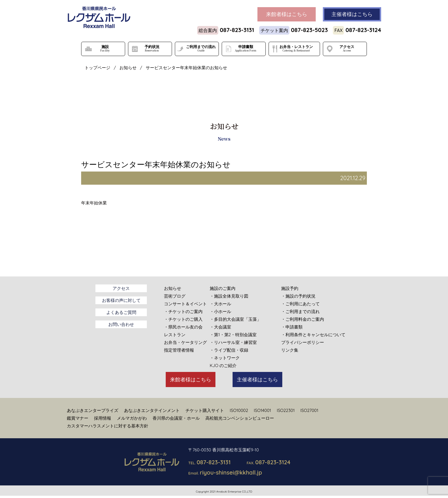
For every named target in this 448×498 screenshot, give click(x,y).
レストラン (175, 335)
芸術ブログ (175, 296)
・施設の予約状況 (298, 296)
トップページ (97, 68)
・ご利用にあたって (300, 304)
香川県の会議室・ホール (176, 418)
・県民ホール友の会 (183, 327)
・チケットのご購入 (183, 319)
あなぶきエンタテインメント (152, 410)
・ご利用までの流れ (300, 311)
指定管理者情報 (179, 350)
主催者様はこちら (257, 380)
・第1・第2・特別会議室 (233, 335)
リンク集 (290, 350)
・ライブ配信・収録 (229, 350)
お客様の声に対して (121, 300)
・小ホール (220, 311)
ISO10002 (239, 410)
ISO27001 (309, 410)
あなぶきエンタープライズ (93, 410)
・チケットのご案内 (183, 311)
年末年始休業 (94, 203)
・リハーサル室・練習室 (233, 342)
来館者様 (287, 14)
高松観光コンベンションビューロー (240, 418)
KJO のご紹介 (223, 365)
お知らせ (128, 68)
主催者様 (352, 14)
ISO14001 (262, 410)
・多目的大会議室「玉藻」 (235, 319)
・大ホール (220, 304)
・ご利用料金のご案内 (303, 319)
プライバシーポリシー (303, 342)
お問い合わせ (121, 324)
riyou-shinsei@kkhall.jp (231, 472)
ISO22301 (286, 410)
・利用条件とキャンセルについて (313, 335)
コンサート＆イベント (185, 304)
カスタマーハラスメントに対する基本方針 (108, 426)
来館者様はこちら (191, 380)
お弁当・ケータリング (185, 342)
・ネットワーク (225, 358)
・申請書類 (292, 327)
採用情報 (103, 418)
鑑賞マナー (78, 418)
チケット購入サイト (205, 410)
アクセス (121, 288)
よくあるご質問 (121, 312)
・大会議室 (220, 327)
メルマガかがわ (132, 418)
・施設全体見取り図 (229, 296)
